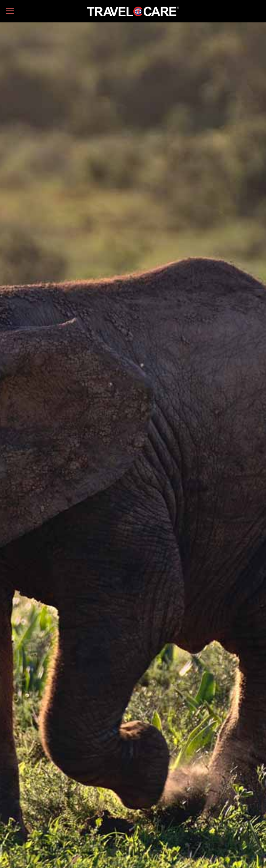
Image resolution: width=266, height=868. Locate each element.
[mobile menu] (10, 11)
